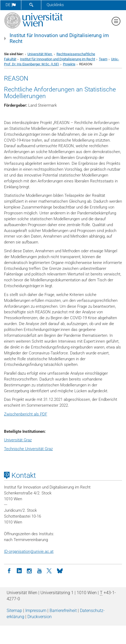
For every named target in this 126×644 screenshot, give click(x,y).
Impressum (36, 611)
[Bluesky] (60, 570)
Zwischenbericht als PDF (26, 414)
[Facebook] (9, 570)
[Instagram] (29, 570)
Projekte (69, 64)
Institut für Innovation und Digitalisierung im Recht (59, 38)
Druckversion (40, 617)
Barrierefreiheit (63, 611)
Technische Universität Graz (28, 449)
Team (103, 59)
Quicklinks (55, 5)
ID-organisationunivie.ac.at (29, 551)
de (11, 5)
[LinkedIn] (19, 570)
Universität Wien (40, 54)
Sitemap (14, 611)
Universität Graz (18, 440)
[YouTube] (39, 570)
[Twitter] (50, 570)
